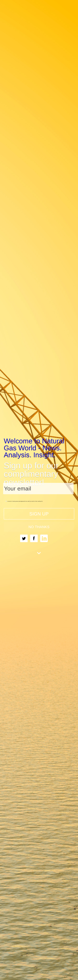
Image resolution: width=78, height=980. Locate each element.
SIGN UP (39, 514)
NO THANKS (39, 527)
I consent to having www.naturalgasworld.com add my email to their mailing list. (24, 501)
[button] (39, 448)
